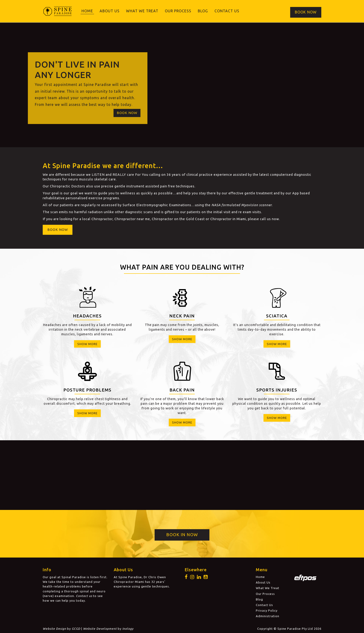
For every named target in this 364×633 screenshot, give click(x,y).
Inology (128, 628)
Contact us (84, 595)
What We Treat (142, 11)
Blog (203, 11)
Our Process (178, 11)
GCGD (76, 628)
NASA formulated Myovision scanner (242, 204)
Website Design (54, 628)
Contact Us (227, 11)
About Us (110, 11)
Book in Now (182, 534)
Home (87, 11)
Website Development (100, 628)
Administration (268, 615)
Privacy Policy (267, 610)
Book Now (306, 11)
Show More (87, 343)
